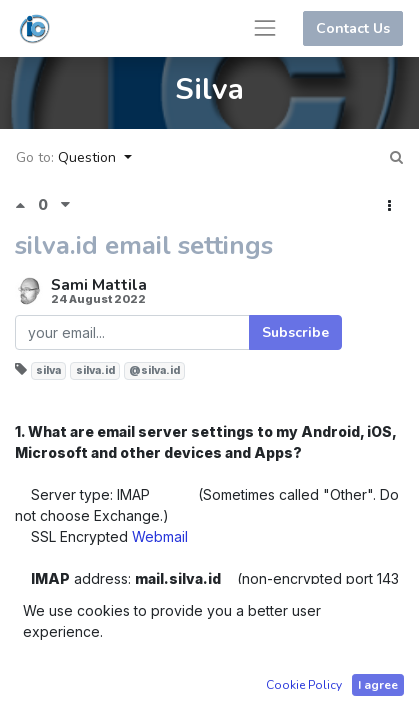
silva (48, 370)
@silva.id (154, 370)
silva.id (95, 370)
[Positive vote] (26, 205)
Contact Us (353, 28)
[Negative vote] (65, 205)
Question (89, 157)
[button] (389, 206)
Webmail (160, 536)
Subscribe (295, 332)
